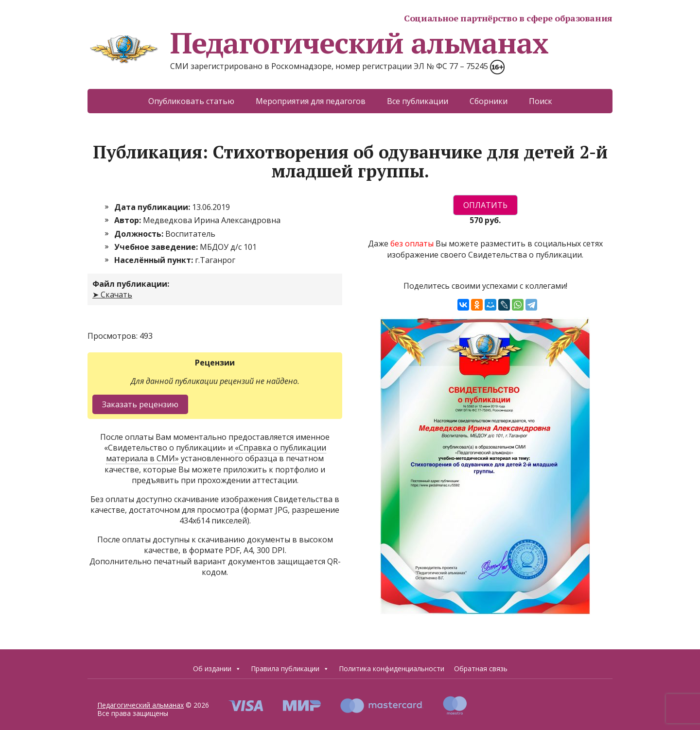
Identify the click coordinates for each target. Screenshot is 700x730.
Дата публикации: (153, 207)
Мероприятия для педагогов (311, 101)
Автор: (129, 220)
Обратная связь (481, 669)
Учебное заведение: (157, 247)
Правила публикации (290, 669)
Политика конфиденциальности (392, 669)
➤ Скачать (112, 295)
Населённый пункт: (155, 260)
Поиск (541, 101)
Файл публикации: (131, 284)
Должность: (140, 234)
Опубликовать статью (191, 101)
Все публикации (418, 101)
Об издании (217, 669)
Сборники (489, 101)
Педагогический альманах (318, 43)
